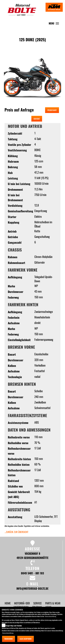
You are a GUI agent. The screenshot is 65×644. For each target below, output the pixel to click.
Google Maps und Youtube (14, 626)
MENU (55, 24)
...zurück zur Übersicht (16, 532)
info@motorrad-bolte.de (32, 588)
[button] (10, 83)
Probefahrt (52, 110)
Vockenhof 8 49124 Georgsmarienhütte (32, 556)
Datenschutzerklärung (51, 616)
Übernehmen (9, 639)
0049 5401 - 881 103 (32, 573)
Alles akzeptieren (26, 639)
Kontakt (37, 119)
